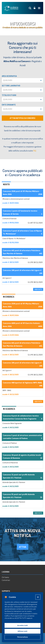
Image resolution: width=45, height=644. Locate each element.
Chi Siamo (5, 577)
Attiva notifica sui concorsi (22, 118)
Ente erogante (9, 105)
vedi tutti (38, 289)
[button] (22, 80)
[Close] (38, 597)
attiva (23, 547)
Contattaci (6, 580)
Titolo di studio (9, 95)
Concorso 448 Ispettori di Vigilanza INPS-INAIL (22, 383)
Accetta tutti (23, 625)
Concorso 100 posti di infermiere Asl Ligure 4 (22, 270)
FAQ (35, 151)
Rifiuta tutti (23, 631)
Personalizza (23, 637)
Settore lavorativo (11, 86)
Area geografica (9, 76)
